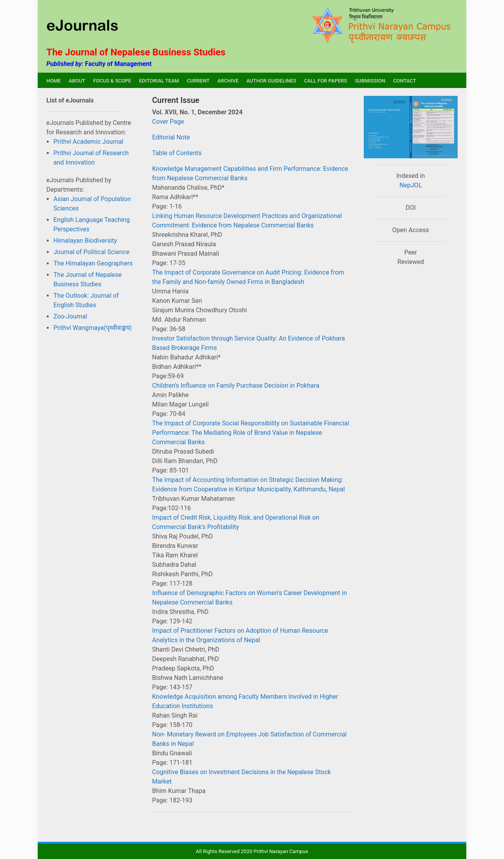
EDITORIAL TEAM (159, 81)
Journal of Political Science (91, 252)
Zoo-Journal (70, 316)
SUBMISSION (370, 81)
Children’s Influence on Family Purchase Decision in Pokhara (236, 386)
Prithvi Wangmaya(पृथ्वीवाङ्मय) (93, 328)
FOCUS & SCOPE (112, 81)
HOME (54, 81)
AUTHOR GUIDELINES (271, 81)
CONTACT (405, 81)
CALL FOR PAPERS (326, 81)
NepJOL (411, 185)
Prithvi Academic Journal (88, 142)
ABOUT (77, 81)
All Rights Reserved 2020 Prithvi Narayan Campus (252, 851)
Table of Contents (177, 153)
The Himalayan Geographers (93, 263)
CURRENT (198, 81)
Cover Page (168, 122)
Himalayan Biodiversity (85, 241)
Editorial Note (171, 137)
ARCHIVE (228, 81)
